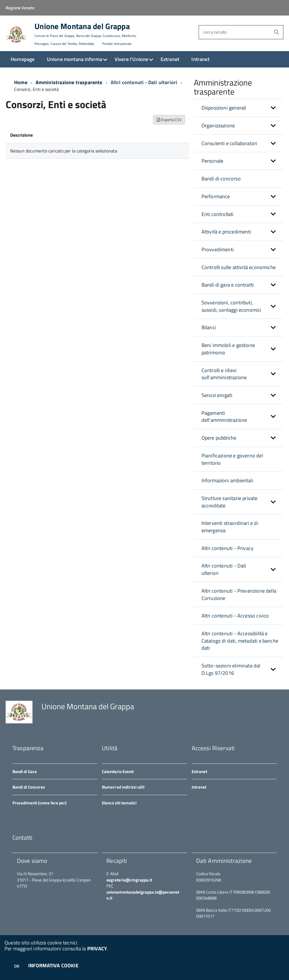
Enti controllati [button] (218, 214)
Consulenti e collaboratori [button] (229, 143)
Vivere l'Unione (132, 59)
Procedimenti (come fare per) (40, 803)
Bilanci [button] (209, 327)
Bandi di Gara (25, 771)
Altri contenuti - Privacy (228, 548)
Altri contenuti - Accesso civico (235, 616)
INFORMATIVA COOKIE (53, 965)
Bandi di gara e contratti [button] (228, 285)
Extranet (170, 59)
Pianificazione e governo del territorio (232, 459)
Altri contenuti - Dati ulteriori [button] (224, 569)
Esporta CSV (169, 120)
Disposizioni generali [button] (224, 108)
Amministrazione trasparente (69, 82)
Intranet (200, 59)
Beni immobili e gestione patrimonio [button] (228, 349)
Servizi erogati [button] (217, 395)
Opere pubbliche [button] (219, 438)
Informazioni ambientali (227, 480)
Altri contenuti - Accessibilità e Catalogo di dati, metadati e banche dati (240, 641)
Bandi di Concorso (29, 787)
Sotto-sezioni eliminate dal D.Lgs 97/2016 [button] (231, 669)
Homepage (23, 59)
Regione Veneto (20, 8)
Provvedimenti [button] (218, 249)
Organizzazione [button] (218, 125)
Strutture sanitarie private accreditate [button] (230, 502)
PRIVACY (97, 949)
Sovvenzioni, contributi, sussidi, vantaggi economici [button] (231, 306)
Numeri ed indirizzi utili (123, 787)
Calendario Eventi (118, 771)
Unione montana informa (75, 59)
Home (21, 82)
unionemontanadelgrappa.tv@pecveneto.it (143, 895)
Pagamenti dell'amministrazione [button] (224, 417)
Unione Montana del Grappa (86, 34)
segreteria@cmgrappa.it (129, 880)
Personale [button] (213, 161)
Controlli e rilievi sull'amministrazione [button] (224, 374)
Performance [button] (216, 196)
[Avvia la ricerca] (276, 32)
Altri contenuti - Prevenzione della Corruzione (239, 594)
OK (17, 966)
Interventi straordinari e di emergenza (230, 527)
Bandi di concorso (221, 179)
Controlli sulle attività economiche (239, 267)
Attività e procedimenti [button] (226, 232)
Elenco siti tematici (119, 803)
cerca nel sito (215, 32)
